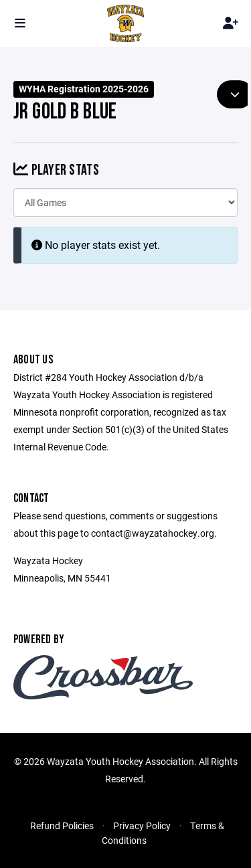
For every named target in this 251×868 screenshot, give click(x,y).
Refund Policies (62, 826)
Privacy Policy (142, 826)
